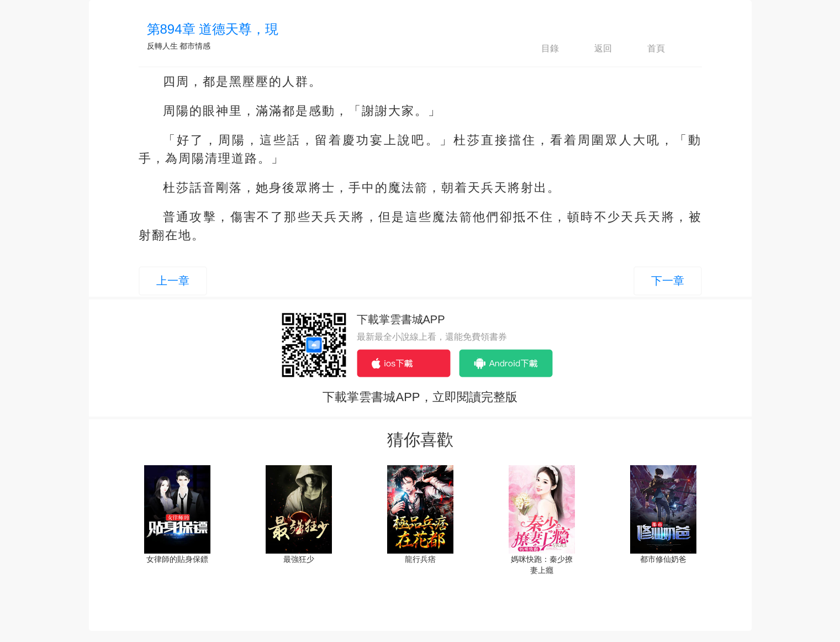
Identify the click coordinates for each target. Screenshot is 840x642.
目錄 (541, 49)
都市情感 (195, 46)
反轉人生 (162, 46)
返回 (594, 49)
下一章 (668, 281)
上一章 (173, 281)
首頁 (647, 49)
